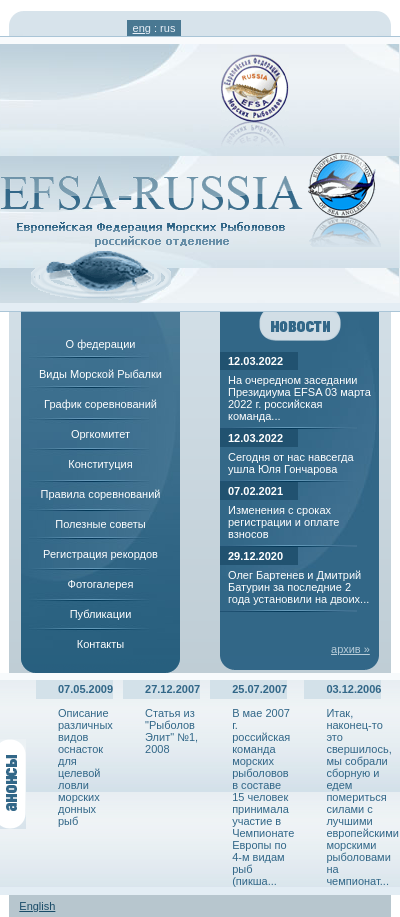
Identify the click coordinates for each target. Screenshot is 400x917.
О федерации (101, 344)
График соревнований (100, 404)
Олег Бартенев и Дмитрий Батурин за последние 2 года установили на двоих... (298, 587)
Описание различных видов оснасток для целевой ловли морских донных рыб (85, 767)
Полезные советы (100, 524)
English (37, 906)
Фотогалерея (101, 584)
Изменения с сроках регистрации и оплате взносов (283, 522)
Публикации (101, 614)
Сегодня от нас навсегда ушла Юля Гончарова (291, 463)
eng (142, 28)
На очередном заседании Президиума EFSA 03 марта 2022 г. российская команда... (299, 398)
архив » (350, 649)
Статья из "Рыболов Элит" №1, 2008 (171, 731)
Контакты (101, 644)
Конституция (100, 464)
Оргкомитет (100, 434)
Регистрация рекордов (100, 554)
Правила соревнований (101, 494)
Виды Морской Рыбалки (100, 374)
